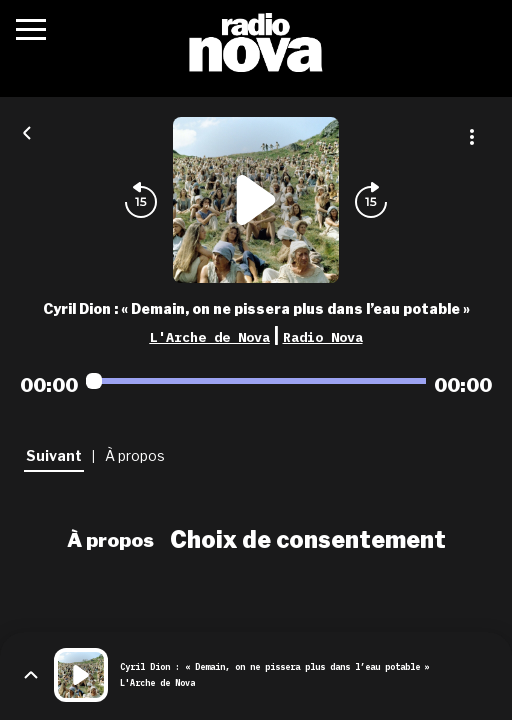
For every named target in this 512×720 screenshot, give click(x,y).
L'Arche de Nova (210, 337)
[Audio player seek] (256, 381)
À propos (110, 540)
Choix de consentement (308, 540)
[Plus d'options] (472, 137)
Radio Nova (323, 337)
